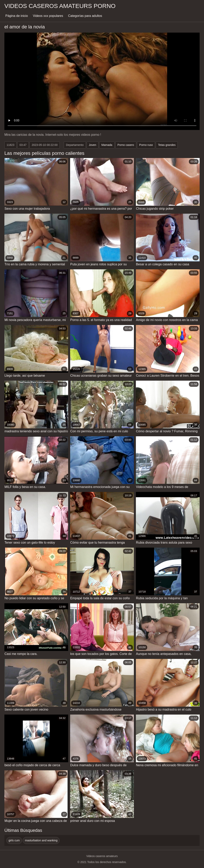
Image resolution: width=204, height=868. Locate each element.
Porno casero (126, 145)
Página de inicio (17, 16)
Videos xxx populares (48, 16)
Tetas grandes (167, 145)
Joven (93, 145)
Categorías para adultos (85, 16)
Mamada (107, 145)
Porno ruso (146, 145)
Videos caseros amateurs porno (60, 6)
